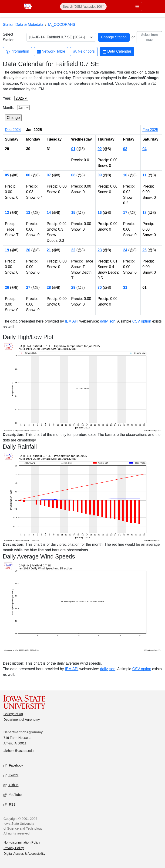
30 (100, 288)
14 (49, 213)
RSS (10, 805)
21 (49, 250)
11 (145, 175)
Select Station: (9, 37)
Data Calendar (117, 52)
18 (145, 213)
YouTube (13, 795)
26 (7, 288)
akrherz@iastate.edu (19, 751)
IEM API (72, 321)
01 (73, 149)
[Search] (83, 7)
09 (100, 175)
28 (49, 288)
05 (7, 175)
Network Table (51, 52)
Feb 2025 (150, 130)
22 (73, 250)
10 (125, 175)
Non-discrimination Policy (22, 842)
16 (100, 213)
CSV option (142, 321)
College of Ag (13, 714)
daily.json (108, 321)
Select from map (150, 37)
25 (145, 250)
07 (49, 175)
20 (28, 250)
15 (73, 213)
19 (7, 250)
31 (125, 288)
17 (125, 213)
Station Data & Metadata (23, 25)
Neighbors (84, 52)
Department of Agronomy (22, 720)
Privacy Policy (14, 848)
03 (125, 149)
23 (100, 250)
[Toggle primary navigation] (137, 7)
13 (28, 213)
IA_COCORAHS (62, 25)
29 (73, 288)
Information (17, 52)
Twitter (11, 775)
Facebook (13, 765)
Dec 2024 (13, 130)
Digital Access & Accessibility (24, 854)
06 (28, 175)
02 (100, 149)
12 (7, 213)
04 (145, 149)
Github (11, 785)
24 (125, 250)
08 (73, 175)
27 (28, 288)
